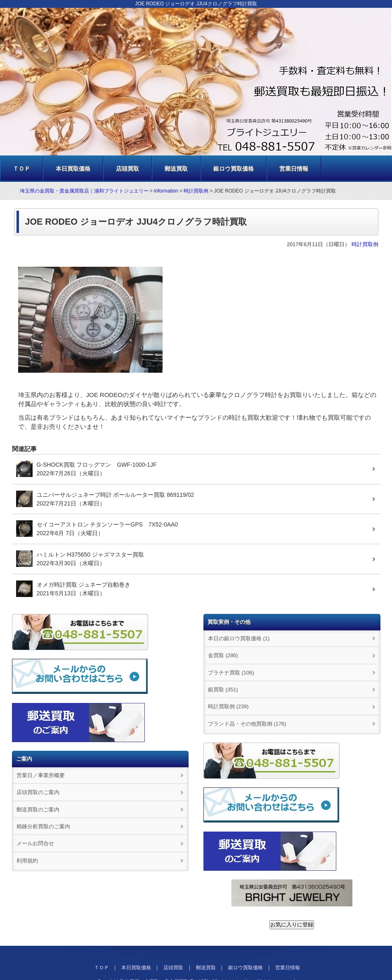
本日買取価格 (73, 169)
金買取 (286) (223, 655)
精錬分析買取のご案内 (43, 826)
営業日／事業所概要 (41, 775)
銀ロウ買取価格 (234, 169)
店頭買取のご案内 (38, 792)
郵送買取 (176, 169)
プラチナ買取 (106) (231, 673)
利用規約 (27, 861)
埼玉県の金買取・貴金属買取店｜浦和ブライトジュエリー (84, 191)
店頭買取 (128, 169)
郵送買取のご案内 (38, 810)
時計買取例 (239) (228, 706)
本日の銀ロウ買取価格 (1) (239, 638)
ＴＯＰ (21, 169)
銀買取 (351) (223, 690)
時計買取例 (196, 191)
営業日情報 (294, 169)
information (166, 191)
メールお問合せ (35, 843)
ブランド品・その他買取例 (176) (247, 724)
